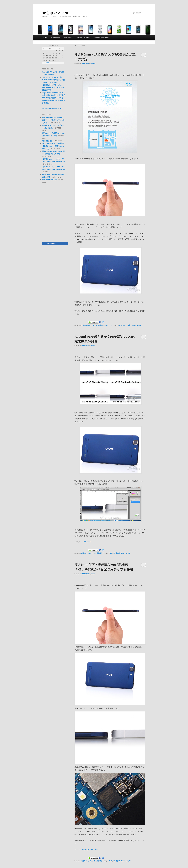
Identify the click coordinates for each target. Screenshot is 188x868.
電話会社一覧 (56, 38)
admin (93, 64)
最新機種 (99, 553)
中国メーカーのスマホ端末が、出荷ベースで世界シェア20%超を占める (53, 120)
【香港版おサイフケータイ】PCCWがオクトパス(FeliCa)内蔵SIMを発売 (53, 87)
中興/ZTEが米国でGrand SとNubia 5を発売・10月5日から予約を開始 (54, 100)
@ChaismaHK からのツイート (52, 109)
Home (45, 38)
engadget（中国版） (90, 849)
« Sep (47, 63)
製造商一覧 (68, 38)
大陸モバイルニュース (105, 325)
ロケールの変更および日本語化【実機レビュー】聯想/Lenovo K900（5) (53, 146)
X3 (124, 325)
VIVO (121, 325)
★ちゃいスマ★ (55, 13)
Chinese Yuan (51, 244)
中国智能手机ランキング (89, 325)
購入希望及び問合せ (101, 38)
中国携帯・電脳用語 (83, 38)
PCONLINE (87, 542)
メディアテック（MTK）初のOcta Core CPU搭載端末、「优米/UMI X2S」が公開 (54, 80)
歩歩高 (128, 325)
